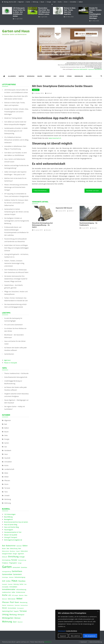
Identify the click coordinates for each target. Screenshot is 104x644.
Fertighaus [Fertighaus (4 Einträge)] (5, 563)
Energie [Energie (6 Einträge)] (22, 557)
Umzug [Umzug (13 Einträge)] (5, 614)
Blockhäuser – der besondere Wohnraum (14, 336)
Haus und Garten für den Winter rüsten (15, 343)
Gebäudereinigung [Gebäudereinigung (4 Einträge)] (20, 577)
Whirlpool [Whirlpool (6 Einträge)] (21, 615)
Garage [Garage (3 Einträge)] (20, 563)
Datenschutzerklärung (96, 642)
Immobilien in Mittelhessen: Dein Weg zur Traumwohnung (15, 148)
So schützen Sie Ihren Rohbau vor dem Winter (15, 330)
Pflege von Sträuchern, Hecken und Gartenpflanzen (16, 293)
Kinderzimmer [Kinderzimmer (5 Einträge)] (21, 592)
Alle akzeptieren (90, 636)
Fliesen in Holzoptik (10, 363)
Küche (60, 2)
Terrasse (7, 488)
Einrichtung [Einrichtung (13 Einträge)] (13, 557)
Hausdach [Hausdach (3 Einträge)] (5, 584)
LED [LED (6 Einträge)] (10, 595)
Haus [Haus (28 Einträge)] (14, 581)
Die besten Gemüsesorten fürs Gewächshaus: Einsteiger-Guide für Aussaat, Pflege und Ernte (16, 279)
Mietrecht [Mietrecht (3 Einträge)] (4, 599)
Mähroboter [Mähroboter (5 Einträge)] (12, 599)
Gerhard (49, 93)
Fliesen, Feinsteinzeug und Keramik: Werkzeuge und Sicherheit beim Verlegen (16, 187)
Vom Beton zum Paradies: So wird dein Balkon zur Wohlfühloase (15, 154)
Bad (55, 2)
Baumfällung (8, 517)
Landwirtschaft (9, 469)
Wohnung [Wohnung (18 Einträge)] (7, 622)
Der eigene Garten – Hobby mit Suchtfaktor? (15, 408)
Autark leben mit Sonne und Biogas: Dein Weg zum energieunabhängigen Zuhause (16, 248)
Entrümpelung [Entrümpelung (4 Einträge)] (6, 560)
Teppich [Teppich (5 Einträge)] (16, 611)
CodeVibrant (48, 642)
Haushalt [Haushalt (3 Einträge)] (10, 584)
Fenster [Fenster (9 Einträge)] (14, 560)
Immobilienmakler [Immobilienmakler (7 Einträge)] (9, 589)
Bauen (42, 2)
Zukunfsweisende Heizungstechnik (16, 377)
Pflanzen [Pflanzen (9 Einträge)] (5, 602)
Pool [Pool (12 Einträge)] (12, 602)
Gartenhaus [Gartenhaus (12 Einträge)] (17, 571)
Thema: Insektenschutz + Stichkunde (16, 373)
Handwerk (8, 450)
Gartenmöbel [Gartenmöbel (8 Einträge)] (7, 574)
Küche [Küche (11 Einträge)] (5, 595)
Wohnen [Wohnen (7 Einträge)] (17, 618)
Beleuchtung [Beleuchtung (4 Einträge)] (14, 549)
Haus (6, 454)
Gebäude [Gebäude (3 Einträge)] (11, 577)
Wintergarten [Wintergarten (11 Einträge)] (8, 618)
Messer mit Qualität (11, 535)
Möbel (6, 477)
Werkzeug (8, 499)
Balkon (81, 2)
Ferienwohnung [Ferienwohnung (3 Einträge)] (22, 560)
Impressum (84, 642)
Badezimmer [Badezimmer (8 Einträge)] (11, 546)
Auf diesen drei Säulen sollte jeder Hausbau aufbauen (16, 349)
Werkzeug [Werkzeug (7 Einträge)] (13, 615)
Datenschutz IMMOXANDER (80, 69)
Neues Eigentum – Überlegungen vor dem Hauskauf (16, 401)
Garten (28, 2)
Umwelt (7, 496)
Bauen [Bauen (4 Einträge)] (4, 549)
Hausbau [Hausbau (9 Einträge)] (22, 581)
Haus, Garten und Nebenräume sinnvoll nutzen (15, 160)
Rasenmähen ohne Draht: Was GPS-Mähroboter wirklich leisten (44, 11)
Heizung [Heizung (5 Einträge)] (16, 584)
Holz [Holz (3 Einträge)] (25, 584)
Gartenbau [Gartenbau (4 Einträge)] (24, 567)
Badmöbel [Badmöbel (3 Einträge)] (19, 546)
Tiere (6, 492)
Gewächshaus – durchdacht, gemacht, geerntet (14, 286)
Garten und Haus (16, 31)
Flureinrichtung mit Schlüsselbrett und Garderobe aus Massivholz (15, 240)
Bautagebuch (8, 519)
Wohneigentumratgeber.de (13, 540)
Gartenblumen (9, 354)
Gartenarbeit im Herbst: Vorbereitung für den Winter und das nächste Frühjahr (16, 212)
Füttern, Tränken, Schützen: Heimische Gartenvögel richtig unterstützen (14, 263)
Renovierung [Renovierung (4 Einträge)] (24, 602)
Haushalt (7, 458)
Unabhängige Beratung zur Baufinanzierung (13, 382)
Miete (6, 473)
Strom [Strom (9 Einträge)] (4, 608)
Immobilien (73, 2)
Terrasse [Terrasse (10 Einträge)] (23, 611)
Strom (66, 2)
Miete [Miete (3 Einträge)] (26, 595)
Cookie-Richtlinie (71, 631)
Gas (6, 447)
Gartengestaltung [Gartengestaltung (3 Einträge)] (6, 572)
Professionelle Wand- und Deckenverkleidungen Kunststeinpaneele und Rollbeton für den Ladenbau (16, 231)
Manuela (48, 230)
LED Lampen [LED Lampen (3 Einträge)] (15, 595)
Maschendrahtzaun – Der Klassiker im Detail (42, 191)
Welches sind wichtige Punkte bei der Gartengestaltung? (17, 167)
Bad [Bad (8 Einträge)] (4, 546)
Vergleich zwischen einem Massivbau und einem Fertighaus (16, 395)
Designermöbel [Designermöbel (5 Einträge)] (7, 554)
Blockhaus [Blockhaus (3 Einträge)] (12, 551)
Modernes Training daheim (13, 118)
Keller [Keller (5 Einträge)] (14, 592)
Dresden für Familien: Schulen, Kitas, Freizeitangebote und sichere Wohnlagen (96, 13)
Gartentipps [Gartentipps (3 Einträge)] (5, 577)
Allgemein (21, 2)
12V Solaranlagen (10, 514)
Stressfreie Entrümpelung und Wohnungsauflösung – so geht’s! (42, 225)
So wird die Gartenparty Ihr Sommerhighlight (13, 320)
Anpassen (63, 636)
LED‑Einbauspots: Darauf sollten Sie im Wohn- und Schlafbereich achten (19, 12)
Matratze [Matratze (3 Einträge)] (21, 595)
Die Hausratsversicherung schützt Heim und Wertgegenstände (15, 306)
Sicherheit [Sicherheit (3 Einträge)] (17, 605)
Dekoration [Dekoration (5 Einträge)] (24, 551)
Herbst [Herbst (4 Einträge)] (21, 584)
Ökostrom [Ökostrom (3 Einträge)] (20, 622)
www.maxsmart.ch (55, 138)
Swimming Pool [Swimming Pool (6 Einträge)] (7, 611)
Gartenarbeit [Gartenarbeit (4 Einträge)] (16, 567)
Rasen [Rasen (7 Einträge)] (17, 602)
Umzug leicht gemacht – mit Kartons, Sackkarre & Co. (16, 256)
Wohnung (35, 2)
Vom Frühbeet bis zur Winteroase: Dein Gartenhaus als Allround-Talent (16, 271)
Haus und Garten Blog (11, 527)
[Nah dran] (98, 611)
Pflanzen (7, 480)
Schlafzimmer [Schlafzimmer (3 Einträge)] (10, 605)
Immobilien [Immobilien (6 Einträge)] (13, 587)
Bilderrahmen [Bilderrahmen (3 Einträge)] (5, 551)
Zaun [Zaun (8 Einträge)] (15, 622)
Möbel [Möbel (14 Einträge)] (19, 599)
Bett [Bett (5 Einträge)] (20, 548)
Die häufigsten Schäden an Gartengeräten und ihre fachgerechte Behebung (17, 221)
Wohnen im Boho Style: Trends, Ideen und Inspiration (70, 11)
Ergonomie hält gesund (64, 208)
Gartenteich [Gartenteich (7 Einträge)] (17, 574)
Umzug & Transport (11, 537)
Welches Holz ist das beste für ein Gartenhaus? (15, 180)
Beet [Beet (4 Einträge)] (8, 549)
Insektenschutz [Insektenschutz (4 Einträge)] (6, 592)
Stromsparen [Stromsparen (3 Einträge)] (20, 608)
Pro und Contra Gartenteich (13, 325)
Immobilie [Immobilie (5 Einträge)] (5, 587)
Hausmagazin (9, 530)
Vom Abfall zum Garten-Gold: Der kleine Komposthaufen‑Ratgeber (15, 123)
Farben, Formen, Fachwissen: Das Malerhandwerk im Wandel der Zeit (16, 299)
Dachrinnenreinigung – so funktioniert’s (89, 224)
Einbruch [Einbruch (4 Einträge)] (5, 557)
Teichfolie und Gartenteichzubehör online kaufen (94, 191)
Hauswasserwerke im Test (13, 532)
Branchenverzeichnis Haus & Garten (16, 522)
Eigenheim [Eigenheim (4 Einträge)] (21, 554)
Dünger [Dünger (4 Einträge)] (15, 554)
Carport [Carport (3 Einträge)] (18, 551)
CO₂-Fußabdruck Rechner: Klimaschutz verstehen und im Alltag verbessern (16, 140)
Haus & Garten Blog (11, 525)
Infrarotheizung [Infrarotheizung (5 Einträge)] (21, 589)
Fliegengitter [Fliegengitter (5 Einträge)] (13, 563)
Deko (6, 435)
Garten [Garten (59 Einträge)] (7, 567)
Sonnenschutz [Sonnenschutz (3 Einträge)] (24, 605)
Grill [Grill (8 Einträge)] (4, 581)
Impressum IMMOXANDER (95, 69)
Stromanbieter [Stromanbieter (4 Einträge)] (12, 608)
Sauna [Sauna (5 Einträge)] (4, 605)
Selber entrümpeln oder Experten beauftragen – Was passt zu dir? (15, 173)
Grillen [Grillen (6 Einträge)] (8, 581)
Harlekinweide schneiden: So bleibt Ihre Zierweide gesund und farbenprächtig (16, 131)
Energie (49, 2)
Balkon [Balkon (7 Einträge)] (25, 546)
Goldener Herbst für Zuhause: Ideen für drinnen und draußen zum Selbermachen (16, 203)
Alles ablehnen (76, 636)
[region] (78, 625)
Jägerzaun (7, 360)
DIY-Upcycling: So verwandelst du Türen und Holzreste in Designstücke (16, 195)
